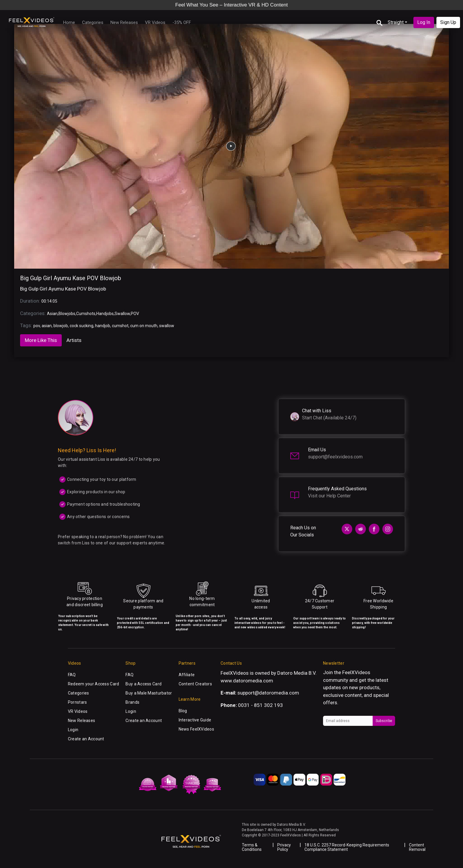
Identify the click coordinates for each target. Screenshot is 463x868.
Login (73, 730)
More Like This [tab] (41, 340)
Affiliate (187, 675)
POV (135, 314)
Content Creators (195, 684)
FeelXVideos (356, 672)
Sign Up (448, 22)
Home (69, 22)
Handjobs (105, 314)
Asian (52, 314)
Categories (93, 22)
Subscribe (384, 721)
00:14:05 (49, 301)
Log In (424, 22)
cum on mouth (144, 326)
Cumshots (86, 314)
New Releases (124, 22)
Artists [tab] (74, 340)
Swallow (122, 314)
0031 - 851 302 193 (260, 705)
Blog (183, 711)
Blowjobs (67, 314)
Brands (132, 702)
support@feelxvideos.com (335, 457)
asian (47, 326)
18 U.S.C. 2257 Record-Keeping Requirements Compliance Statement (347, 847)
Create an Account (86, 739)
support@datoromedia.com (268, 693)
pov (37, 326)
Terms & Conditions (252, 847)
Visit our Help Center (329, 496)
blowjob (61, 326)
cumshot (120, 326)
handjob (103, 326)
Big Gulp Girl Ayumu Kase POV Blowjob (71, 278)
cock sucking (81, 326)
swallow (167, 326)
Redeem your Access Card (93, 684)
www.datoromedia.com (247, 681)
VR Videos (155, 22)
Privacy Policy (284, 847)
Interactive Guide (195, 720)
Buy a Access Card (144, 684)
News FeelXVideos (196, 729)
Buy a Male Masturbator (149, 693)
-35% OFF (182, 22)
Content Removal (417, 847)
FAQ (72, 675)
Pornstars (78, 702)
